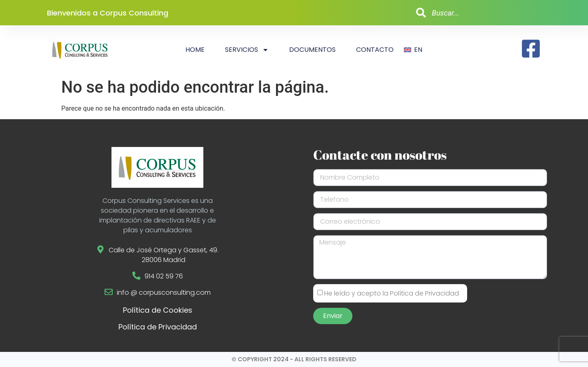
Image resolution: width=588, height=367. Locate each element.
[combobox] (475, 13)
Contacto (375, 50)
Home (195, 50)
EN (418, 50)
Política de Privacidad (158, 327)
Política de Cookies (158, 310)
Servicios (247, 50)
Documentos (312, 50)
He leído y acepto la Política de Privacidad (392, 293)
